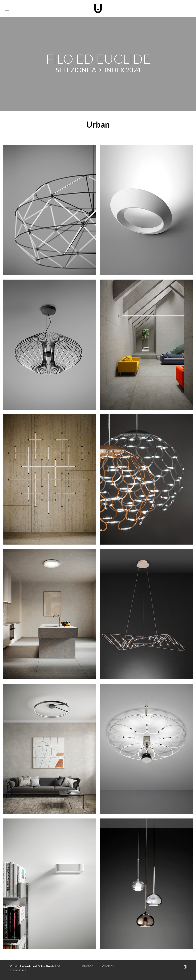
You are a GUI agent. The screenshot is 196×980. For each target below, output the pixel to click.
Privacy (87, 966)
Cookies (108, 966)
